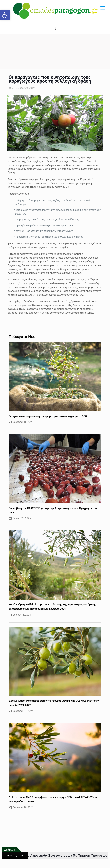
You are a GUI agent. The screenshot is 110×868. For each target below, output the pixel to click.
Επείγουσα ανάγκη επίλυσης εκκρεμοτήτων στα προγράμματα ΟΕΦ (48, 416)
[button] (5, 15)
